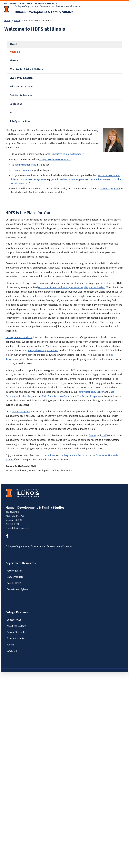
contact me (49, 455)
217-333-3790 (12, 524)
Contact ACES (14, 620)
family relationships (26, 165)
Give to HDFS (14, 583)
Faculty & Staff (15, 571)
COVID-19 (12, 651)
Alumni (10, 645)
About (17, 21)
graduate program (20, 412)
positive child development (68, 154)
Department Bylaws (17, 589)
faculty (93, 436)
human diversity (22, 170)
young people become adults (55, 159)
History (14, 61)
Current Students (16, 632)
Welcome (15, 52)
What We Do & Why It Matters (26, 69)
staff (104, 436)
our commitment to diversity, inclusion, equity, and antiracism (72, 287)
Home (7, 21)
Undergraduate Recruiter (74, 455)
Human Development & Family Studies (44, 12)
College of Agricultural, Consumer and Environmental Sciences (48, 6)
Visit (12, 113)
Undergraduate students (19, 337)
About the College (16, 626)
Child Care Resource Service (57, 396)
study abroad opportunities (43, 351)
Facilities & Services (21, 95)
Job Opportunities (20, 121)
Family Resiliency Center (91, 392)
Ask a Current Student (22, 87)
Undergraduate (15, 577)
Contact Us (16, 104)
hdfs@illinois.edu (21, 528)
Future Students (15, 638)
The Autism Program (88, 396)
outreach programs (110, 189)
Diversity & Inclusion (21, 78)
